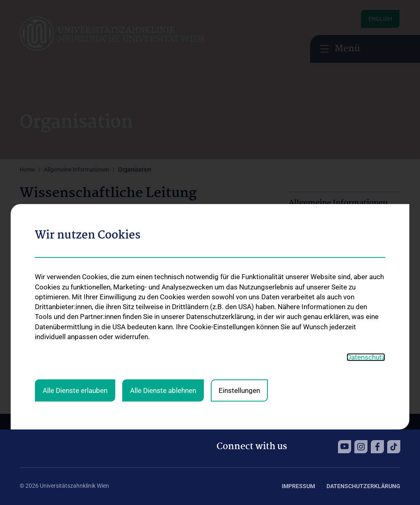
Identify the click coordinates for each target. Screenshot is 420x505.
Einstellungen (239, 273)
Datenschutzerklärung (363, 486)
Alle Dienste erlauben (75, 273)
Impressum (298, 486)
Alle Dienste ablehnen (163, 273)
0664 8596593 (64, 334)
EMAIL (30, 354)
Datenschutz (366, 239)
